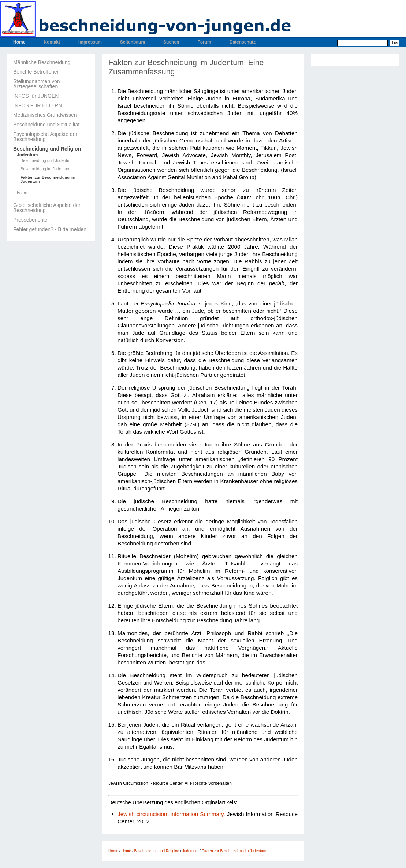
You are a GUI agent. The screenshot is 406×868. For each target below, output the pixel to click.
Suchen (171, 42)
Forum (204, 42)
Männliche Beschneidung (42, 62)
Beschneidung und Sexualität (46, 125)
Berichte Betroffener (36, 72)
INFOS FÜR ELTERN (38, 105)
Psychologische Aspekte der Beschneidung (45, 137)
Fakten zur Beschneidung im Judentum (48, 179)
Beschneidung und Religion (47, 149)
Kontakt (52, 42)
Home (19, 42)
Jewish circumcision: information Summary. (171, 814)
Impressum (90, 42)
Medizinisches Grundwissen (45, 115)
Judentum (27, 155)
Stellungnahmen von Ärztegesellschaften (37, 84)
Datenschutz (243, 42)
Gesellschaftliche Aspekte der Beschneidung (47, 208)
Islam (22, 193)
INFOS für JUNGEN (36, 96)
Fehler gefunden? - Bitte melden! (51, 229)
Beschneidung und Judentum (47, 161)
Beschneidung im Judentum (45, 169)
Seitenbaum (133, 42)
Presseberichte (30, 220)
